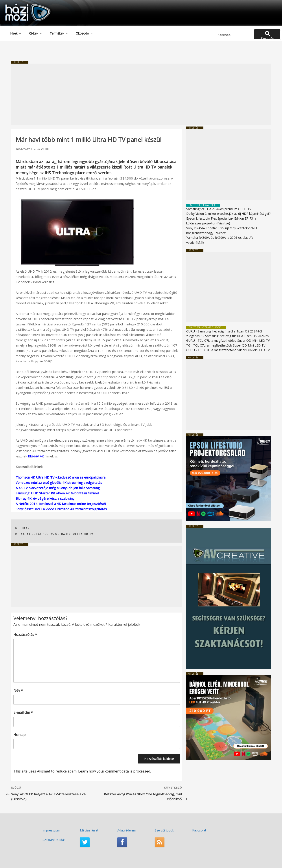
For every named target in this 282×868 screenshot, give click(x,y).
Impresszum (51, 830)
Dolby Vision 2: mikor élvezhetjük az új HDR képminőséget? (228, 214)
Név (18, 690)
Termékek (59, 33)
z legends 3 (194, 336)
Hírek (16, 33)
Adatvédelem (127, 830)
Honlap (19, 735)
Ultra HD (63, 534)
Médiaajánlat (89, 830)
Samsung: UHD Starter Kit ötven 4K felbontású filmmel (57, 493)
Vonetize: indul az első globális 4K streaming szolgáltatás (59, 483)
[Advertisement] (141, 94)
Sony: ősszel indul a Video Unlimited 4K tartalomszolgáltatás (61, 509)
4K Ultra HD (37, 534)
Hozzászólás (25, 635)
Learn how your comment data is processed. (114, 771)
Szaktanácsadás (54, 840)
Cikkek (36, 33)
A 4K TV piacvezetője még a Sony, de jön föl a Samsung (58, 488)
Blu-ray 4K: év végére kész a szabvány (45, 498)
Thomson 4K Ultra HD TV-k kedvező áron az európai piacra (61, 477)
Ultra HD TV (83, 534)
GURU (45, 149)
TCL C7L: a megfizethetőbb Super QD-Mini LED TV (234, 340)
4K (23, 534)
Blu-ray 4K (36, 456)
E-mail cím (23, 712)
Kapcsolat (199, 830)
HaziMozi (22, 5)
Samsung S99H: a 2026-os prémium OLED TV (219, 209)
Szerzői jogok (164, 830)
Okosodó (84, 33)
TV (51, 534)
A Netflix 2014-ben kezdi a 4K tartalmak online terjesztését (61, 504)
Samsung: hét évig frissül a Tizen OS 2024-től (230, 331)
